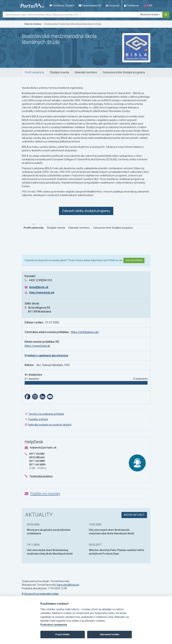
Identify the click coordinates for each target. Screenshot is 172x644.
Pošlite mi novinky (45, 494)
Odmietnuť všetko (109, 634)
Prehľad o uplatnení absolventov (47, 356)
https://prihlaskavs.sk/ (85, 332)
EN (148, 6)
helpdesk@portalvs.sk (43, 448)
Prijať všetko (63, 634)
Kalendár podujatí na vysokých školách (50, 425)
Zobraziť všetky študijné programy (86, 211)
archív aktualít (134, 515)
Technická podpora (41, 476)
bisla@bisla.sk (39, 287)
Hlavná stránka (33, 24)
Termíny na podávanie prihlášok (46, 414)
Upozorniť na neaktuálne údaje (40, 594)
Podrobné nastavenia (54, 625)
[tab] (34, 73)
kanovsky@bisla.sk (68, 585)
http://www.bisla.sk (42, 293)
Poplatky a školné (38, 419)
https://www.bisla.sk (37, 346)
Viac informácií (134, 260)
